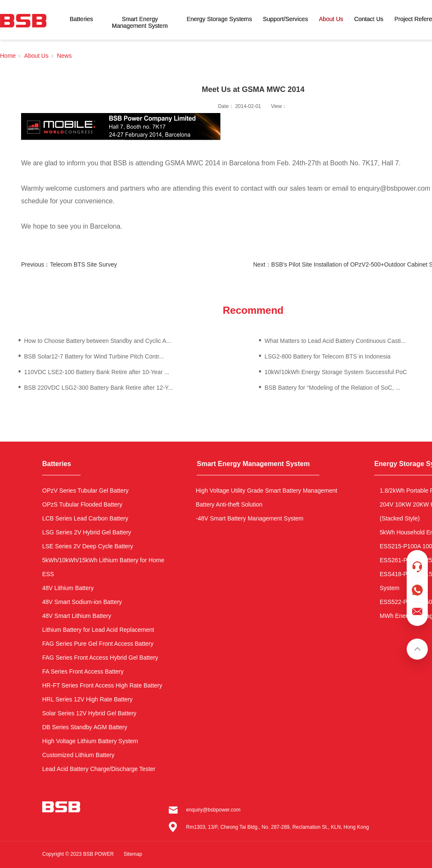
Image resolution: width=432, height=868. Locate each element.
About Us (331, 19)
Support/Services (285, 19)
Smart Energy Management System (140, 22)
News (64, 56)
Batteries (81, 19)
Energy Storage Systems (219, 19)
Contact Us (369, 19)
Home (8, 56)
